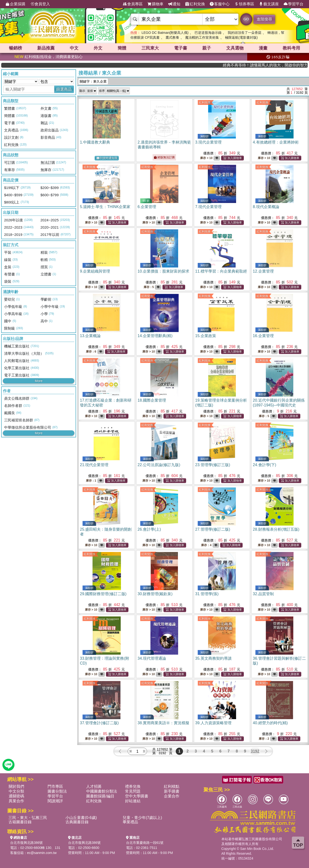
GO (246, 19)
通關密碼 (16, 796)
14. (155, 336)
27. (213, 529)
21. (94, 465)
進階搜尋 (264, 19)
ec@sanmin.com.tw (42, 853)
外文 (98, 48)
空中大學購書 (137, 796)
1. (95, 142)
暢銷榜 (15, 48)
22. (159, 465)
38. (163, 723)
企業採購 (15, 4)
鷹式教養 (172, 37)
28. (276, 529)
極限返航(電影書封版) (241, 37)
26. (149, 529)
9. (95, 271)
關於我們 (16, 786)
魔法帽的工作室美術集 (202, 37)
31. (207, 594)
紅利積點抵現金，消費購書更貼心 (49, 57)
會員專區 (133, 4)
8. (266, 207)
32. (263, 594)
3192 (255, 751)
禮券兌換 (133, 786)
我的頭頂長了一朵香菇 (245, 33)
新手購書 (172, 791)
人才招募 (94, 786)
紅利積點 (172, 786)
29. (103, 594)
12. (263, 271)
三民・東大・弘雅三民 (28, 818)
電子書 (181, 48)
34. (152, 658)
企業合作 (172, 796)
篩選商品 (64, 89)
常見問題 (133, 791)
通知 (174, 4)
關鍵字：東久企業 (93, 81)
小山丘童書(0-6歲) (81, 818)
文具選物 (235, 48)
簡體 (122, 48)
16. (263, 336)
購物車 (155, 4)
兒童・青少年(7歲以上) (142, 818)
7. (208, 207)
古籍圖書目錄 (20, 822)
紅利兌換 (195, 4)
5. (105, 207)
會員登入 (40, 4)
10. (163, 271)
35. (213, 658)
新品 (46, 48)
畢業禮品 (130, 822)
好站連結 (133, 801)
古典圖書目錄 (77, 822)
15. (206, 336)
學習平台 (294, 4)
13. (90, 336)
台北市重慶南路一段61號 (145, 843)
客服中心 (220, 4)
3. (208, 142)
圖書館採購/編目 (100, 796)
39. (213, 723)
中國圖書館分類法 (102, 791)
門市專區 (55, 786)
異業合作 (16, 801)
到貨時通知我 (107, 158)
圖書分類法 (57, 791)
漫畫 (263, 48)
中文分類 (16, 791)
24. (264, 465)
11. (221, 271)
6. (147, 207)
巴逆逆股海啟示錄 (208, 33)
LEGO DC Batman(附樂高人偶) (165, 33)
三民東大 (150, 48)
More (39, 381)
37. (99, 723)
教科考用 (291, 48)
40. (270, 723)
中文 (74, 48)
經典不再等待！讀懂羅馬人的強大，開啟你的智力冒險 (280, 65)
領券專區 (244, 4)
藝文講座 (269, 4)
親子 (207, 48)
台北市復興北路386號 (26, 843)
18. (152, 400)
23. (213, 465)
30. (155, 594)
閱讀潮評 (55, 801)
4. (276, 142)
